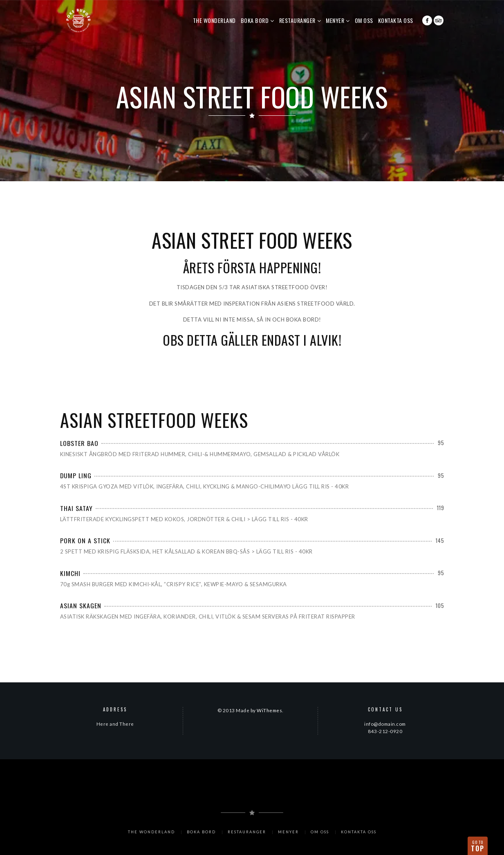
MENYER (335, 20)
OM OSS (364, 20)
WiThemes (269, 710)
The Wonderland (214, 20)
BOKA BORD (255, 20)
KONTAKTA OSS (396, 20)
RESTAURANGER (297, 20)
